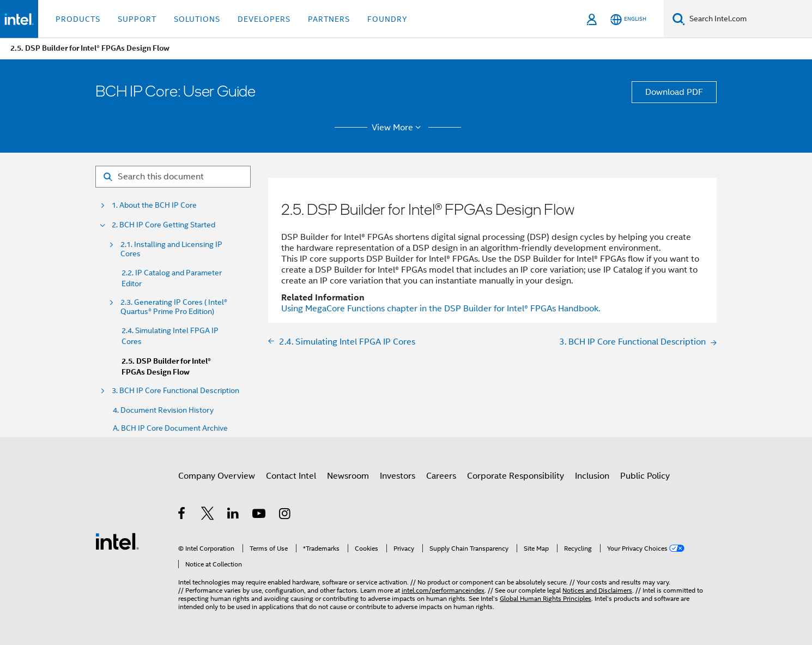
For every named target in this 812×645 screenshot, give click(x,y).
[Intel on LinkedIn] (234, 515)
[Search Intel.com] (749, 19)
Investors (398, 476)
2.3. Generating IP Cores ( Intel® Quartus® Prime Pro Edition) (174, 307)
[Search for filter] (173, 177)
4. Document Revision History (163, 410)
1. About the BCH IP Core (154, 205)
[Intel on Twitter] (208, 515)
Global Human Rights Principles (546, 598)
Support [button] (137, 19)
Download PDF (674, 92)
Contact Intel (291, 476)
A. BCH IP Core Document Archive (170, 428)
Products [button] (78, 19)
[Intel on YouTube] (260, 515)
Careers (441, 476)
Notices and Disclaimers (597, 590)
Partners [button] (329, 19)
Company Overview (217, 476)
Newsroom (348, 476)
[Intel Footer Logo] (117, 541)
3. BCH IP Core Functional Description (175, 391)
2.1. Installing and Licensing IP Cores (171, 249)
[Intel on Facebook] (182, 515)
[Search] (679, 19)
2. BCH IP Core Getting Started (163, 225)
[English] (628, 19)
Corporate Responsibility (516, 476)
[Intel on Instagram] (285, 515)
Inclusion (592, 476)
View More (398, 128)
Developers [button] (264, 19)
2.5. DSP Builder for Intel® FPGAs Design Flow (166, 367)
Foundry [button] (387, 19)
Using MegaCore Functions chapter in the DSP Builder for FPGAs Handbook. (441, 309)
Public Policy (645, 476)
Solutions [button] (197, 19)
